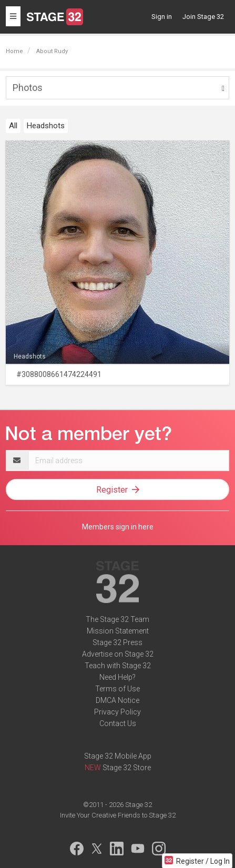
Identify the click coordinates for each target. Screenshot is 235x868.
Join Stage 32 (203, 17)
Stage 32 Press (118, 642)
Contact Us (118, 723)
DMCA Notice (118, 700)
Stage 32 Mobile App (118, 756)
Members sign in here (118, 527)
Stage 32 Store (127, 768)
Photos (28, 88)
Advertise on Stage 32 (118, 654)
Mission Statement (118, 631)
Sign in (162, 17)
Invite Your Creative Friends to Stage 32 (118, 815)
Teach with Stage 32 (118, 666)
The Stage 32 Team (118, 619)
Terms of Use (118, 689)
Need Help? (118, 677)
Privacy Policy (118, 712)
